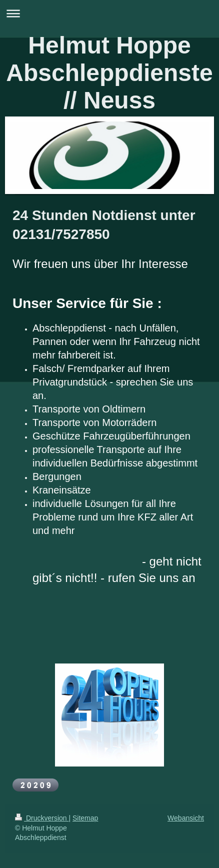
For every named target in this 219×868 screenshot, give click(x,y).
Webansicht (186, 818)
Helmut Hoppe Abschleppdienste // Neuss (109, 73)
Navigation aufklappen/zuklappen (109, 13)
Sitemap (85, 818)
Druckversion (42, 818)
